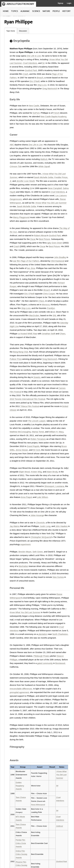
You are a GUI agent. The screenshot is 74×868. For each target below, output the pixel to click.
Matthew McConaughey (20, 432)
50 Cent (37, 450)
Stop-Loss (42, 85)
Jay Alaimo (15, 526)
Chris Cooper (49, 294)
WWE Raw (32, 334)
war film (17, 261)
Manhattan (23, 566)
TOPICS (15, 11)
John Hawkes (62, 526)
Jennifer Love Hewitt (26, 181)
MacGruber (34, 315)
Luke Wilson (42, 497)
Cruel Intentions (30, 63)
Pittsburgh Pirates (41, 656)
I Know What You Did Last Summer (51, 203)
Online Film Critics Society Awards (21, 854)
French (56, 113)
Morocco (46, 305)
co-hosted (22, 334)
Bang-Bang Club (21, 352)
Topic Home (11, 31)
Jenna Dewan (22, 450)
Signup (60, 3)
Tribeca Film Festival (30, 406)
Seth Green (38, 552)
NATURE (46, 11)
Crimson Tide (16, 166)
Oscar (33, 239)
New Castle (34, 106)
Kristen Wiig (36, 472)
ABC (12, 145)
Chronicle (40, 523)
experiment (25, 544)
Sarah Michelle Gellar (44, 177)
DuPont (36, 113)
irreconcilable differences (21, 689)
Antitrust (60, 826)
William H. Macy (56, 432)
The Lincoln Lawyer (37, 421)
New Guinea (58, 577)
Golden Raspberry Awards (20, 786)
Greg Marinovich (50, 88)
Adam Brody (52, 472)
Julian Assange (37, 515)
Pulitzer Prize (16, 359)
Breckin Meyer (25, 552)
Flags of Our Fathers (30, 261)
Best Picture (45, 239)
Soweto (37, 377)
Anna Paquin (27, 497)
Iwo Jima (31, 268)
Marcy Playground (21, 217)
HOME (6, 11)
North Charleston (60, 634)
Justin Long (45, 526)
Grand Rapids (33, 446)
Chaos (41, 301)
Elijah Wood (24, 472)
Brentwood (60, 663)
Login (69, 3)
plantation (43, 634)
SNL (55, 315)
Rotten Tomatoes (38, 439)
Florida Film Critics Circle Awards (21, 843)
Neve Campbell (55, 188)
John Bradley (60, 257)
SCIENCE (36, 11)
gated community (45, 663)
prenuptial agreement (19, 692)
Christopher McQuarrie (41, 537)
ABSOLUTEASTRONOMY (20, 4)
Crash (26, 74)
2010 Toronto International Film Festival (27, 399)
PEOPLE (56, 11)
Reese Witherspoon (38, 805)
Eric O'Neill (35, 81)
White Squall (44, 166)
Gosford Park (31, 70)
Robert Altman (40, 235)
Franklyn (51, 308)
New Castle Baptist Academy (53, 116)
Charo (62, 334)
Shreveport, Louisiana (54, 486)
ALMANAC (25, 11)
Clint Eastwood (58, 261)
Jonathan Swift (48, 334)
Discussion (23, 31)
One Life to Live (34, 56)
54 (43, 63)
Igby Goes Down (55, 243)
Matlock (44, 159)
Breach (40, 78)
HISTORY (66, 11)
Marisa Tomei (38, 432)
